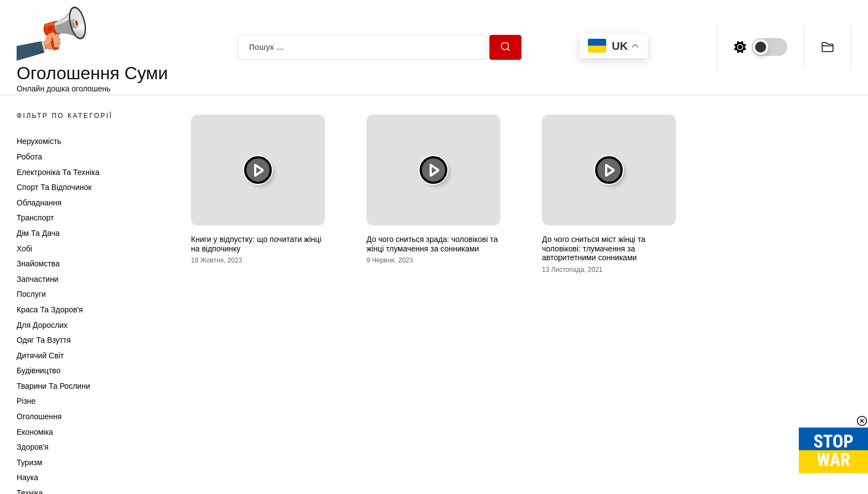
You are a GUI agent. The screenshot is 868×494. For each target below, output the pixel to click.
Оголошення (39, 416)
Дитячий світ (40, 356)
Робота (29, 157)
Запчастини (38, 279)
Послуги (31, 294)
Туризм (29, 462)
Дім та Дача (38, 233)
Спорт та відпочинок (54, 187)
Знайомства (38, 264)
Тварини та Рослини (53, 386)
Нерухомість (39, 141)
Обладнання (39, 203)
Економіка (35, 432)
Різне (26, 401)
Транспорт (35, 218)
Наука (27, 477)
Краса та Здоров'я (50, 310)
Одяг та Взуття (44, 340)
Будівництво (38, 371)
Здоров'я (33, 447)
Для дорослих (42, 325)
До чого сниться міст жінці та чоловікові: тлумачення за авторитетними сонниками (594, 249)
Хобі (24, 249)
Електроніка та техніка (58, 172)
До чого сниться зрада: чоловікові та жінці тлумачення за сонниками (432, 244)
